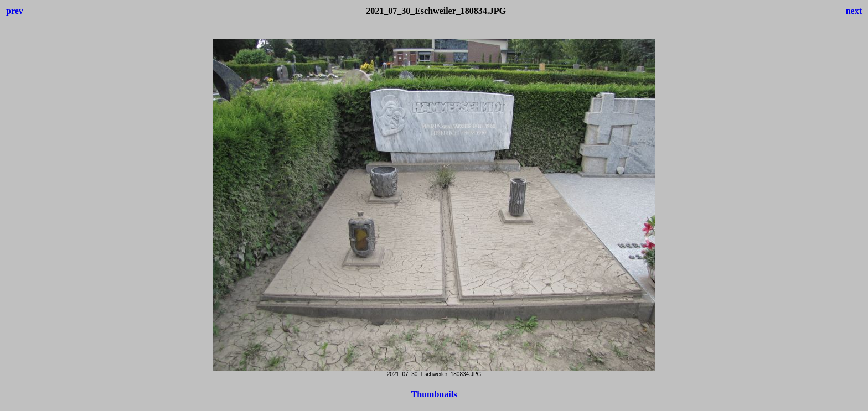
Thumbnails (434, 394)
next (854, 11)
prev (15, 11)
